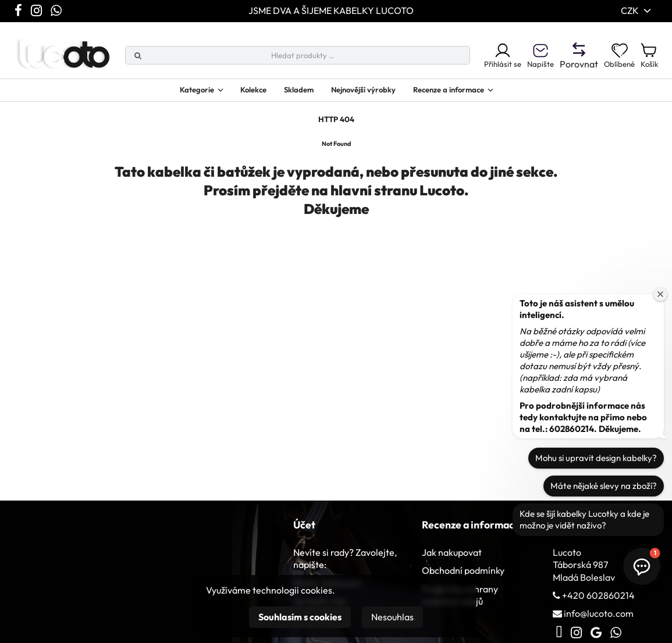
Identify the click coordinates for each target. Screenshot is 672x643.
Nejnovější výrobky (365, 94)
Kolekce (238, 94)
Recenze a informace (466, 94)
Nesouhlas (392, 617)
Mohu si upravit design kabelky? (596, 458)
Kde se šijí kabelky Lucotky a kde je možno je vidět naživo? (584, 519)
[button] (642, 566)
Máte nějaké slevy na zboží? (604, 486)
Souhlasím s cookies (300, 617)
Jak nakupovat (452, 559)
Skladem (290, 94)
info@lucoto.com (599, 620)
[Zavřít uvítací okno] (660, 294)
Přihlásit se (481, 58)
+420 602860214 (598, 602)
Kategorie (170, 94)
